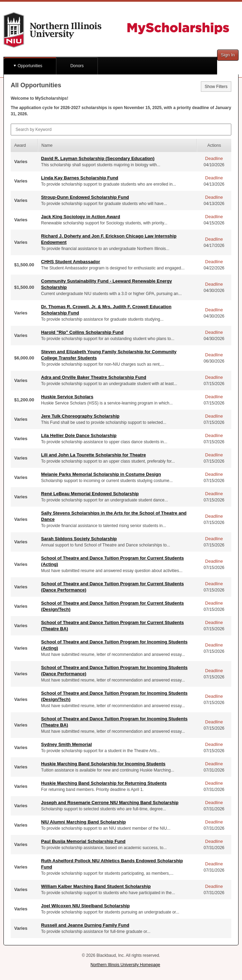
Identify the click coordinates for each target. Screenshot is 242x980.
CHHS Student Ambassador (71, 262)
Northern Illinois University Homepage (125, 965)
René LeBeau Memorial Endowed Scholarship (90, 494)
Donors (77, 66)
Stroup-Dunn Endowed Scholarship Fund (85, 197)
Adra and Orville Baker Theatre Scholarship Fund (94, 377)
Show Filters (216, 87)
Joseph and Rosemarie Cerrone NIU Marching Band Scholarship (110, 803)
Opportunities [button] (30, 66)
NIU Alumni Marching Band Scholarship (83, 822)
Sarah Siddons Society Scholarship (79, 539)
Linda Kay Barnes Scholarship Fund (80, 178)
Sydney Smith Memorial (67, 744)
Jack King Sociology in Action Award (81, 217)
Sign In (228, 55)
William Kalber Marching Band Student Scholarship (96, 886)
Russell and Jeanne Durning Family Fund (85, 925)
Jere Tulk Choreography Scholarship (80, 416)
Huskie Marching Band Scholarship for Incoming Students (103, 764)
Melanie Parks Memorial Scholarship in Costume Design (101, 474)
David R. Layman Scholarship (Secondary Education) (98, 158)
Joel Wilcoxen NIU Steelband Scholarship (85, 906)
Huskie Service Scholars (67, 397)
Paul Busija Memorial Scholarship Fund (83, 841)
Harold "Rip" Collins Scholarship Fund (82, 332)
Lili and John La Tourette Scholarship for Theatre (94, 455)
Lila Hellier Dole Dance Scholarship (79, 435)
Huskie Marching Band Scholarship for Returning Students (104, 783)
